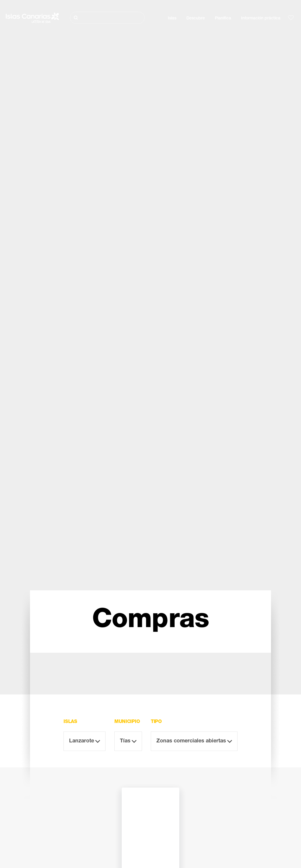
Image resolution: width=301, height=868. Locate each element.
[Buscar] (107, 18)
